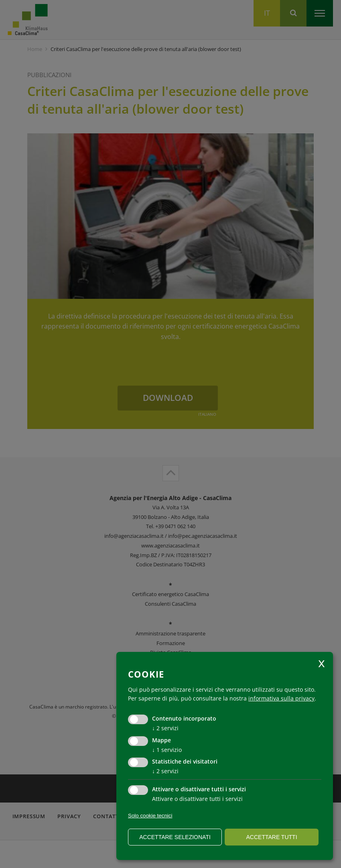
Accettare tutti (271, 837)
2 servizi (165, 728)
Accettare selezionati (175, 837)
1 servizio (167, 750)
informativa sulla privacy (281, 698)
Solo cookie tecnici (150, 816)
